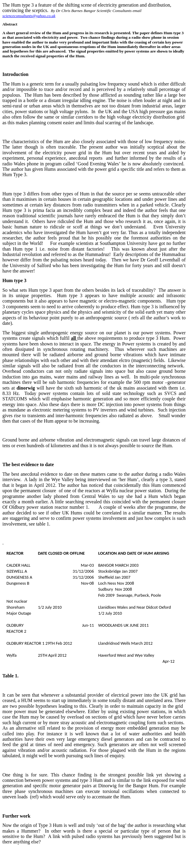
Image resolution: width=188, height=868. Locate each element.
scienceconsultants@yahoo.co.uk (29, 16)
